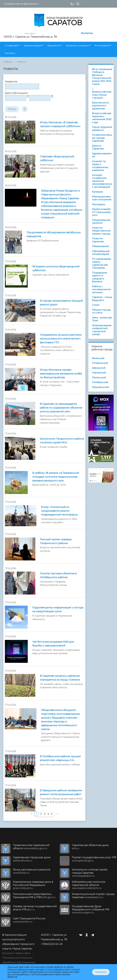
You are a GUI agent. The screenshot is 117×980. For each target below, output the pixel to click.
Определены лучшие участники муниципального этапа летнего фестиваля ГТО (61, 339)
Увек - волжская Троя (102, 319)
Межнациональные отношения (102, 198)
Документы (54, 46)
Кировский (99, 373)
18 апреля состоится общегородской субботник (56, 268)
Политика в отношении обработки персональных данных (19, 962)
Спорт (96, 305)
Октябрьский (100, 382)
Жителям (87, 33)
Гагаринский (100, 363)
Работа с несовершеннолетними (101, 289)
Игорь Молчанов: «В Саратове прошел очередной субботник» (60, 124)
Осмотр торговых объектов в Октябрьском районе (58, 575)
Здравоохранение (102, 155)
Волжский (98, 358)
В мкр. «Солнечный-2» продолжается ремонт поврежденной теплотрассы (59, 511)
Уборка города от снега (101, 311)
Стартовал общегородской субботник (57, 158)
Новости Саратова (98, 240)
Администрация (33, 46)
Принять (101, 972)
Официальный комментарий (101, 253)
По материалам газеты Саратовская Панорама (102, 263)
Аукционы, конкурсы (77, 46)
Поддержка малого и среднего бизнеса (99, 277)
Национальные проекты (101, 221)
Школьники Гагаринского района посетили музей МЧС (62, 441)
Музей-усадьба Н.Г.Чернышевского (102, 212)
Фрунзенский (100, 387)
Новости (22, 62)
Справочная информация (21, 4)
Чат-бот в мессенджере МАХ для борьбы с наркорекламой (53, 644)
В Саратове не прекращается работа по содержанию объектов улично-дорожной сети (61, 408)
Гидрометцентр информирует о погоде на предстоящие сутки (58, 609)
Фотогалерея (102, 46)
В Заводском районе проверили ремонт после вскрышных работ (61, 792)
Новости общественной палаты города (101, 231)
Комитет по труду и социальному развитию (100, 166)
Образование (100, 246)
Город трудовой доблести (102, 129)
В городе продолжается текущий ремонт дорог (61, 303)
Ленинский (99, 377)
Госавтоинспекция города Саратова (102, 138)
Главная (8, 62)
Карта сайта (23, 953)
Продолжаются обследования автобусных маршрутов (54, 234)
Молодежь (99, 204)
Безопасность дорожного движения (100, 106)
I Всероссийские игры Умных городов (102, 93)
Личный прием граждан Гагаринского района (56, 541)
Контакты (10, 53)
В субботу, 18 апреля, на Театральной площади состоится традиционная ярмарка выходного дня (56, 477)
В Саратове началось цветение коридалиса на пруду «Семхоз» (60, 678)
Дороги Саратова (98, 147)
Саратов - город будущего (102, 299)
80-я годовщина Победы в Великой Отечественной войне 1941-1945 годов (102, 77)
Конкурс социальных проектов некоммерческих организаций (102, 181)
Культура (97, 192)
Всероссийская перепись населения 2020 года (102, 118)
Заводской (99, 368)
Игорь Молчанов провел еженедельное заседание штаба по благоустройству (61, 374)
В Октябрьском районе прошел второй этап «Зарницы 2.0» (60, 758)
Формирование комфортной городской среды (102, 330)
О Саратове (11, 46)
